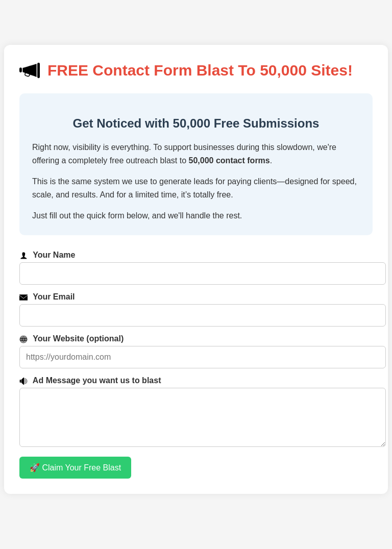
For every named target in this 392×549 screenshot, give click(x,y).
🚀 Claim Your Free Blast (75, 478)
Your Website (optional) (71, 339)
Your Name (47, 255)
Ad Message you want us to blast (90, 381)
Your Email (47, 297)
